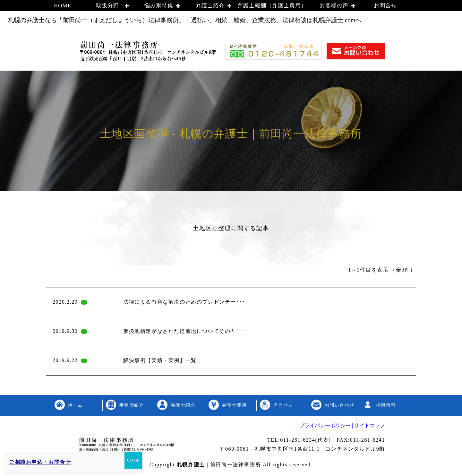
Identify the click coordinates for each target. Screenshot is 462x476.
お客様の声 (334, 6)
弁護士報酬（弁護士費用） (272, 6)
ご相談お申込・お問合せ (40, 462)
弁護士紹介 (210, 6)
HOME (63, 6)
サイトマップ (369, 425)
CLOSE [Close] (133, 460)
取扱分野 (107, 6)
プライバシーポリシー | (326, 425)
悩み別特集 (159, 6)
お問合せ (385, 6)
